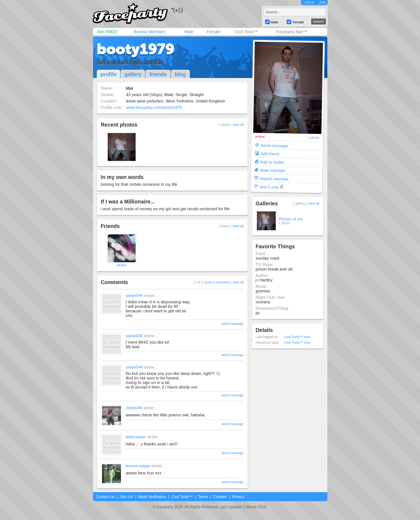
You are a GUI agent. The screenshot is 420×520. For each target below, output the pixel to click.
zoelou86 (134, 408)
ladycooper (136, 437)
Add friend (270, 154)
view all (238, 125)
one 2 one (269, 187)
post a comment (218, 282)
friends (158, 74)
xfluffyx (122, 265)
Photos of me (291, 219)
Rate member (273, 170)
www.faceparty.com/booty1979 (154, 107)
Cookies (220, 497)
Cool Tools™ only (297, 337)
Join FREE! (107, 32)
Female (214, 32)
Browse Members (150, 32)
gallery (133, 74)
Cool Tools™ (246, 32)
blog (180, 74)
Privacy (238, 497)
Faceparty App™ (292, 32)
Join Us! (127, 497)
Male (189, 32)
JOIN (322, 2)
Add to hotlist (272, 162)
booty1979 (136, 49)
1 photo (313, 138)
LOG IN (309, 2)
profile (109, 74)
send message (233, 324)
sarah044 (134, 295)
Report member (274, 178)
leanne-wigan (138, 466)
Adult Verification (152, 497)
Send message (274, 145)
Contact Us (105, 497)
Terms (203, 497)
